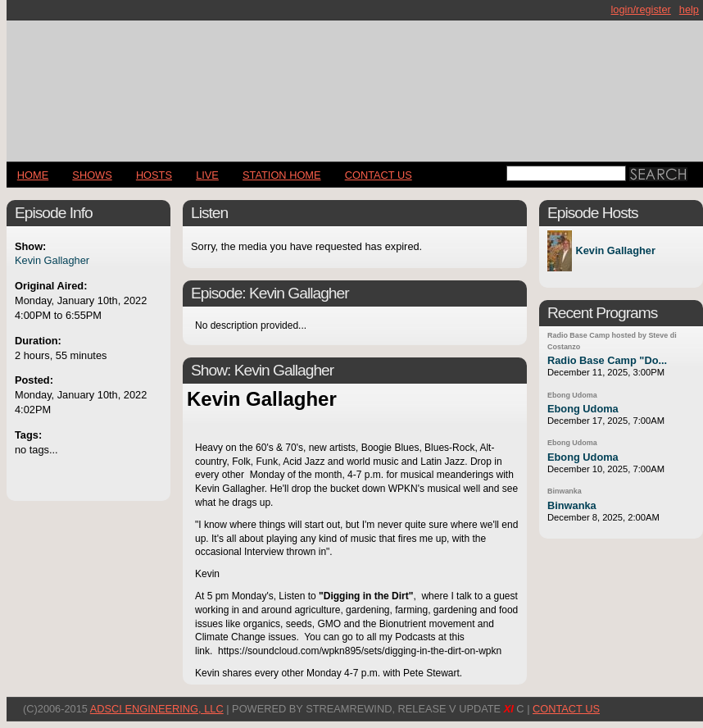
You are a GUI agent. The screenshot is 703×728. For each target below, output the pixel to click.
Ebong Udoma (572, 395)
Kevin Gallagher (52, 260)
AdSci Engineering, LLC (157, 709)
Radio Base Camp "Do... (607, 360)
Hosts (154, 175)
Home (33, 175)
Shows (92, 175)
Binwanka (565, 491)
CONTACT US (379, 175)
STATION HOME (282, 175)
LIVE (207, 175)
